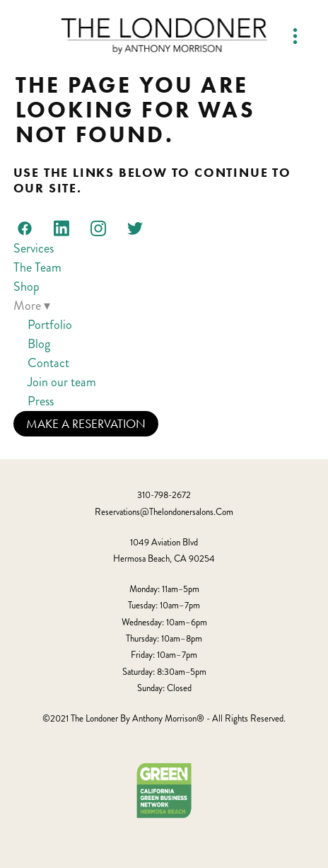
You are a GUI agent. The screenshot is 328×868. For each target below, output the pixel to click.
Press (41, 401)
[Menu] (295, 36)
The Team (37, 267)
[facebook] (25, 228)
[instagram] (98, 228)
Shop (27, 287)
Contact (48, 363)
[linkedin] (61, 228)
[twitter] (135, 228)
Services (34, 248)
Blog (39, 344)
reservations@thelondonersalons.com (164, 512)
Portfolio (50, 325)
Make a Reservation (86, 424)
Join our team (62, 382)
